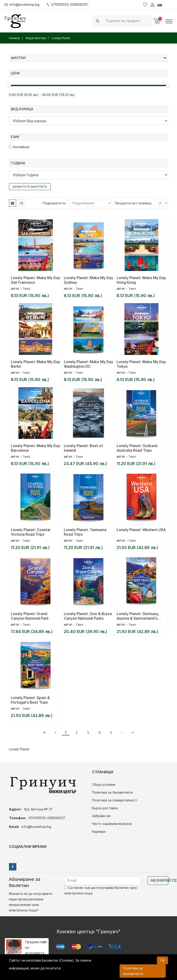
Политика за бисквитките (112, 792)
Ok (162, 960)
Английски (19, 147)
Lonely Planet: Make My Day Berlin (35, 364)
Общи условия (104, 785)
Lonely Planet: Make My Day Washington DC (88, 364)
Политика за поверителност (115, 800)
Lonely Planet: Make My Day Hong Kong (141, 280)
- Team (25, 289)
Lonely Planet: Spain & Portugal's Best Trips (30, 700)
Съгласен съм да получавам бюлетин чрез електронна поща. (101, 890)
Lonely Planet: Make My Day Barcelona (35, 448)
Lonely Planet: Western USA (141, 530)
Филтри (88, 58)
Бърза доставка (105, 808)
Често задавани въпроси (112, 824)
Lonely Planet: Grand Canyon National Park (30, 616)
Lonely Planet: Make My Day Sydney (88, 280)
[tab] (13, 203)
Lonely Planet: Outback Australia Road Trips (137, 448)
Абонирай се (159, 880)
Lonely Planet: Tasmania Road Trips (85, 532)
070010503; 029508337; (68, 4)
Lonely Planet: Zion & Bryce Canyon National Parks (88, 616)
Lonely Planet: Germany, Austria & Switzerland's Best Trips (138, 616)
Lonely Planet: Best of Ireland (83, 448)
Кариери (99, 831)
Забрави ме (101, 816)
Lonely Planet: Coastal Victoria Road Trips (31, 532)
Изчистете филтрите (30, 187)
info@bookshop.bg (22, 4)
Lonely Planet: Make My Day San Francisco (35, 280)
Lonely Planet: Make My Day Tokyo (141, 364)
